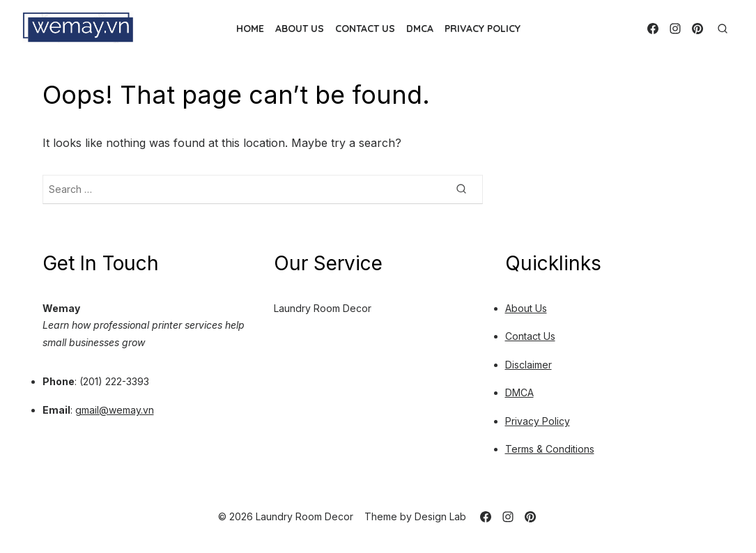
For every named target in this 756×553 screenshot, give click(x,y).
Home (250, 29)
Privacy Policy (483, 29)
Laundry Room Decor (323, 308)
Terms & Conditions (550, 449)
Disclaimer (529, 365)
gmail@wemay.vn (115, 410)
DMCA (420, 29)
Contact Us (365, 29)
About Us (300, 29)
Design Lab (440, 516)
